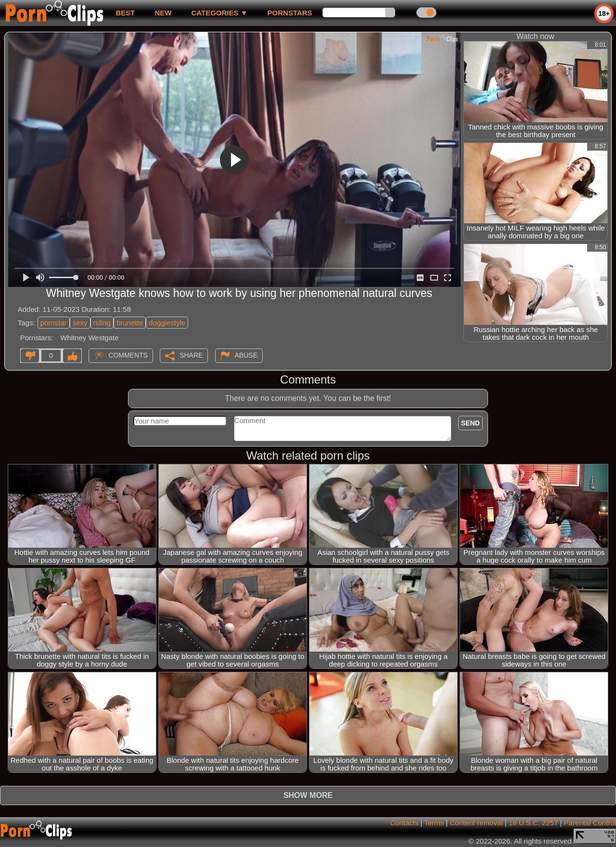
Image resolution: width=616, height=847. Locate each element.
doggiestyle (167, 323)
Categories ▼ (219, 13)
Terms (434, 823)
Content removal (476, 823)
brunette (130, 323)
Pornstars (290, 13)
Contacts (404, 823)
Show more (308, 795)
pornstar (54, 323)
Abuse (246, 355)
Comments (128, 355)
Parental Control (590, 823)
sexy (80, 323)
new (163, 13)
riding (102, 323)
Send (470, 423)
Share (191, 355)
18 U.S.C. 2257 (533, 823)
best (125, 13)
